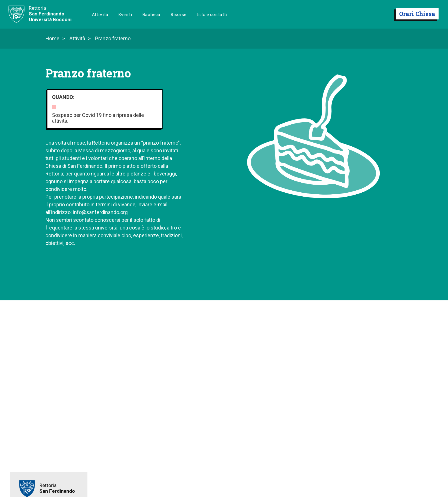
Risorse (178, 14)
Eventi (125, 14)
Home (52, 39)
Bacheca (151, 14)
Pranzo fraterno (113, 39)
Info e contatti (212, 14)
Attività (100, 14)
